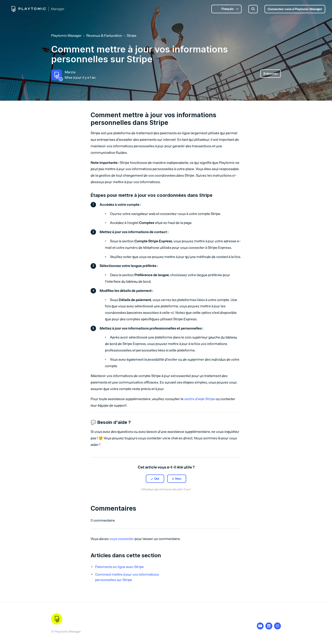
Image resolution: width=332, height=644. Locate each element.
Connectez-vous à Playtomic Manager (295, 9)
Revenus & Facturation (104, 36)
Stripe (132, 36)
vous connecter (122, 539)
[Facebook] (156, 500)
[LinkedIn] (176, 500)
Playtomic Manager (66, 36)
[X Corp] (166, 500)
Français (227, 9)
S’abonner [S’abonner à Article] (271, 74)
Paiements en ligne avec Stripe (119, 567)
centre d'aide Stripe (200, 399)
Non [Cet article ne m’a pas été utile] (178, 479)
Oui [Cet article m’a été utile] (157, 479)
